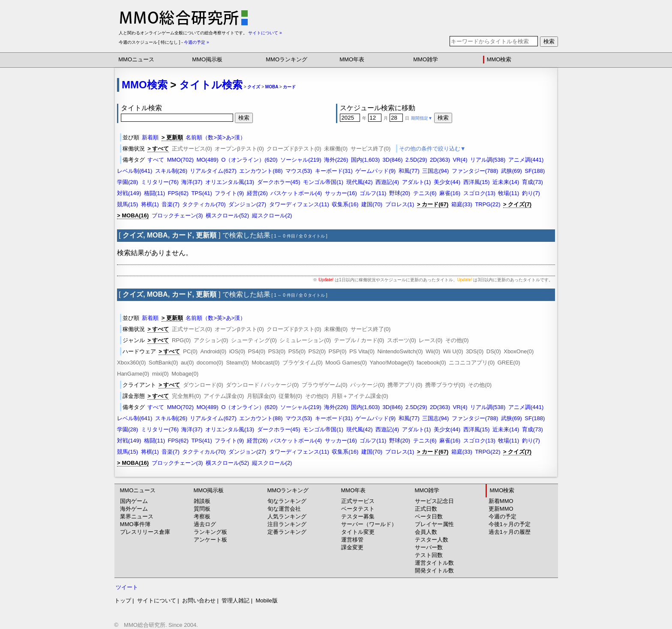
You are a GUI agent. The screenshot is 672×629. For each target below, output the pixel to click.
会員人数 (426, 532)
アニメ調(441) (526, 160)
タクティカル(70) (204, 204)
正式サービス (358, 501)
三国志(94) (435, 171)
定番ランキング (287, 532)
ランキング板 (210, 532)
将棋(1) (150, 204)
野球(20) (400, 193)
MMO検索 (499, 59)
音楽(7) (171, 204)
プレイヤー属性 (434, 524)
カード (289, 87)
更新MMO (501, 509)
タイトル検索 (211, 85)
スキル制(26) (171, 171)
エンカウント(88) (261, 171)
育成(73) (532, 182)
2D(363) (440, 160)
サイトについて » (265, 33)
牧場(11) (508, 193)
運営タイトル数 (434, 563)
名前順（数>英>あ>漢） (216, 137)
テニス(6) (425, 193)
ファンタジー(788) (475, 171)
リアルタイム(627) (213, 171)
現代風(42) (360, 182)
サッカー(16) (341, 193)
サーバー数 (429, 547)
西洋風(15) (477, 182)
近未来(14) (506, 182)
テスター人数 (432, 540)
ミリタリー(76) (160, 182)
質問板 (202, 509)
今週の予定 (502, 516)
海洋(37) (192, 182)
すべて (156, 160)
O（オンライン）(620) (249, 160)
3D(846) (393, 160)
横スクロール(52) (227, 215)
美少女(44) (447, 182)
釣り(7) (531, 193)
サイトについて (157, 600)
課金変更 (352, 547)
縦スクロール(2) (272, 215)
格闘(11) (154, 193)
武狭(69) (511, 171)
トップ (123, 600)
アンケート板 (210, 540)
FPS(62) (178, 193)
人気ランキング (287, 516)
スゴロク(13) (479, 193)
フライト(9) (229, 193)
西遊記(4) (387, 182)
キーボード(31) (334, 171)
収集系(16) (345, 204)
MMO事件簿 (135, 524)
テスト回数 (429, 555)
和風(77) (409, 171)
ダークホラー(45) (279, 182)
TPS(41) (201, 193)
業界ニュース (137, 516)
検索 (549, 41)
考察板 (202, 516)
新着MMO (501, 501)
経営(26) (257, 193)
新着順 (150, 137)
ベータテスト (358, 509)
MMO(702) (180, 160)
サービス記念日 (434, 501)
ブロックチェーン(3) (177, 215)
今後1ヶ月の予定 (510, 524)
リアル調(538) (488, 160)
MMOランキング (286, 59)
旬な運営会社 (284, 509)
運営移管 (352, 540)
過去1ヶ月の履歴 (510, 532)
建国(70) (372, 204)
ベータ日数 (429, 516)
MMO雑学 (426, 59)
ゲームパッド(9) (375, 171)
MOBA (272, 87)
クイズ (254, 87)
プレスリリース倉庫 (145, 532)
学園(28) (127, 182)
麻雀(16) (450, 193)
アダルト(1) (417, 182)
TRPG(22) (487, 204)
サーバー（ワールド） (369, 524)
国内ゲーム (134, 501)
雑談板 (202, 501)
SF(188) (535, 171)
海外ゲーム (134, 509)
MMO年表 (352, 59)
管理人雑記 (235, 600)
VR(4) (460, 160)
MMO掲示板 (207, 59)
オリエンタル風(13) (230, 182)
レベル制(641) (135, 171)
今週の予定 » (196, 42)
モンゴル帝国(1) (323, 182)
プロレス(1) (400, 204)
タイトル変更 (358, 532)
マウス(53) (299, 171)
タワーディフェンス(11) (299, 204)
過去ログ (205, 524)
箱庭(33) (462, 204)
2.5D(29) (416, 160)
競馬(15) (127, 204)
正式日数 (426, 509)
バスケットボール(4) (296, 193)
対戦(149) (129, 193)
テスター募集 (358, 516)
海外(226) (336, 160)
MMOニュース (136, 59)
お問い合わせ (199, 600)
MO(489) (207, 160)
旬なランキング (287, 501)
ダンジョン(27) (247, 204)
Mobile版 (266, 600)
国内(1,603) (365, 160)
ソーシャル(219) (301, 160)
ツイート (127, 587)
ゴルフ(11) (373, 193)
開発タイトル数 (434, 570)
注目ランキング (287, 524)
